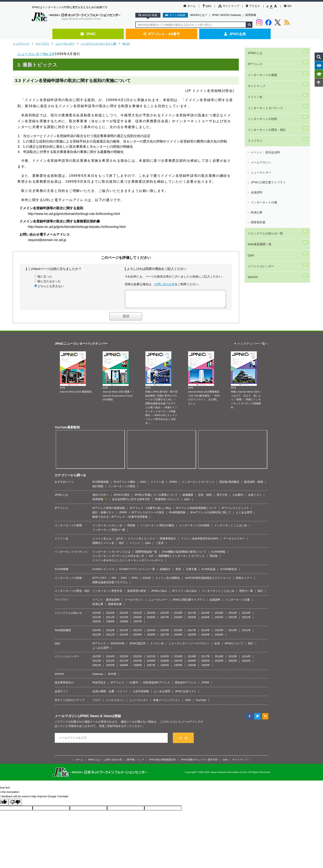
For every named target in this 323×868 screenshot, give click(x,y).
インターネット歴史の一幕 (109, 533)
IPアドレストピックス (235, 511)
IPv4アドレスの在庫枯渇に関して (211, 516)
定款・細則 (205, 498)
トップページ (21, 44)
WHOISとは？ (199, 15)
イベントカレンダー (260, 177)
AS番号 (134, 686)
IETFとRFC (99, 581)
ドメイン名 (255, 79)
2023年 (110, 616)
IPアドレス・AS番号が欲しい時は (151, 511)
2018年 (178, 616)
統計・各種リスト (103, 516)
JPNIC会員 (235, 34)
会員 (217, 647)
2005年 (192, 620)
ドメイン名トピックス (141, 542)
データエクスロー (234, 542)
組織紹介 (165, 572)
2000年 (97, 625)
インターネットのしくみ (107, 528)
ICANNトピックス (103, 572)
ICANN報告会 (228, 572)
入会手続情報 (141, 694)
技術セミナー (244, 581)
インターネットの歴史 (122, 489)
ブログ (96, 703)
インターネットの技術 (262, 93)
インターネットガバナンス (265, 86)
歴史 (178, 572)
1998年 (124, 625)
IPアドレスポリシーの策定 (148, 516)
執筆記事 (256, 144)
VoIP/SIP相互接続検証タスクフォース (208, 581)
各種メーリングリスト (167, 703)
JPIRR (173, 485)
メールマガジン (261, 119)
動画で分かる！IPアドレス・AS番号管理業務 (120, 520)
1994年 (192, 668)
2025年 (97, 659)
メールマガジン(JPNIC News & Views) (84, 719)
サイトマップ (229, 6)
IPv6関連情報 (101, 485)
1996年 (165, 668)
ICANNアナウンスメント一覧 (137, 572)
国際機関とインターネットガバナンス (182, 559)
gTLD (120, 542)
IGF (151, 559)
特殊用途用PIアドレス (157, 686)
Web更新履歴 (63, 633)
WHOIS (252, 183)
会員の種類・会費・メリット (110, 694)
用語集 (131, 528)
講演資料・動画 (254, 485)
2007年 (165, 620)
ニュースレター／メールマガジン (189, 647)
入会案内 (238, 498)
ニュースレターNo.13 (36, 54)
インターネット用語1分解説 (157, 528)
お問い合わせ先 (164, 284)
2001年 (246, 620)
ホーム (189, 6)
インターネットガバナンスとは (111, 555)
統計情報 (98, 489)
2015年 (219, 616)
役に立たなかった (49, 281)
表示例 (112, 677)
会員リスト (255, 498)
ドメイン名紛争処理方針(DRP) (200, 542)
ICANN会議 (208, 572)
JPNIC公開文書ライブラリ (268, 129)
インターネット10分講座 (194, 528)
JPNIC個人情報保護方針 (163, 763)
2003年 (219, 620)
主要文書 (191, 572)
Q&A (207, 6)
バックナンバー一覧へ (252, 347)
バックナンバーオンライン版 (99, 44)
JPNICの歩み (159, 594)
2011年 (110, 620)
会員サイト (61, 694)
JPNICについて (234, 647)
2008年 (151, 620)
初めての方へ (101, 498)
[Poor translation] (15, 805)
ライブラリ (42, 44)
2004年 (205, 620)
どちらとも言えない (51, 286)
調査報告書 (258, 149)
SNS (188, 703)
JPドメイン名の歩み (184, 594)
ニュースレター (65, 44)
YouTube (201, 703)
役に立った (45, 276)
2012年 (97, 620)
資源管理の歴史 (137, 594)
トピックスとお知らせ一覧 (265, 155)
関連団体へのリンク (167, 502)
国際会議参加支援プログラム (110, 585)
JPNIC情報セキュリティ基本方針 (199, 763)
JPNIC (88, 34)
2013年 (246, 616)
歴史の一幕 (246, 594)
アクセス (253, 6)
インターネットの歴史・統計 (266, 100)
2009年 (138, 620)
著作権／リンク (136, 763)
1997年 (138, 625)
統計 (122, 546)
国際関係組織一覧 (146, 555)
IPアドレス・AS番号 (161, 34)
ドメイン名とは (102, 542)
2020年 (151, 616)
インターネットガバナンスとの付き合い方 (118, 559)
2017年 (192, 616)
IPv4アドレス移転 (124, 485)
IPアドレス (254, 58)
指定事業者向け (64, 686)
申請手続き (99, 686)
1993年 (205, 668)
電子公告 (222, 498)
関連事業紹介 (168, 542)
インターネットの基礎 (262, 65)
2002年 (233, 620)
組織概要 (188, 498)
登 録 (183, 741)
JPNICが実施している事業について (156, 498)
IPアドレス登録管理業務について (196, 511)
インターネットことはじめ (231, 528)
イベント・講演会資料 (265, 114)
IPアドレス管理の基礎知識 (109, 511)
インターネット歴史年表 (107, 594)
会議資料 (256, 134)
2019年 (165, 616)
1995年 (178, 668)
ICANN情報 (218, 555)
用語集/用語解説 (229, 485)
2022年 (124, 616)
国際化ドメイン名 (103, 546)
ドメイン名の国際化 (168, 581)
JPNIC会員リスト (186, 694)
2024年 (97, 616)
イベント (135, 546)
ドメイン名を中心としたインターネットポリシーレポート (128, 563)
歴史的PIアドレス (186, 686)
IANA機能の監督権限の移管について (184, 555)
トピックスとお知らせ (68, 616)
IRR (114, 581)
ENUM (147, 581)
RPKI (135, 581)
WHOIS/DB (118, 647)
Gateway (98, 677)
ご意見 (160, 546)
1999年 (110, 625)
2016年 (205, 616)
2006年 (178, 620)
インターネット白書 (264, 139)
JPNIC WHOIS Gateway (226, 15)
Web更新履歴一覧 (259, 162)
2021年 (138, 616)
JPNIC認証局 (137, 647)
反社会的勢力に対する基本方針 (131, 502)
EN (288, 6)
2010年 (124, 620)
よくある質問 (244, 516)
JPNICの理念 (122, 498)
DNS (143, 485)
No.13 (126, 44)
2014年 (233, 616)
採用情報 (251, 15)
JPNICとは (254, 51)
